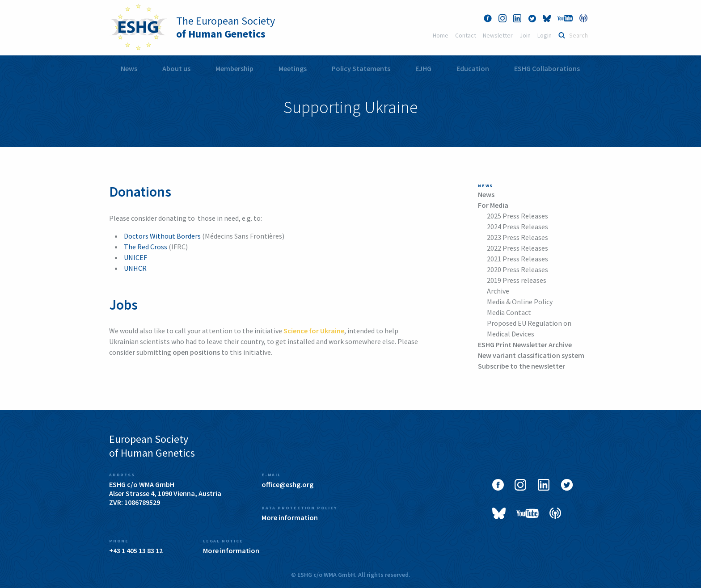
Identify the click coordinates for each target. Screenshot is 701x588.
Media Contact (509, 312)
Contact (466, 35)
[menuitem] (129, 69)
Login (545, 35)
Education (473, 68)
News (129, 68)
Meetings (293, 68)
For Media (493, 205)
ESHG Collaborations (547, 68)
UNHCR (135, 268)
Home (441, 35)
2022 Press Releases (517, 248)
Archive (498, 291)
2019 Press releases (517, 280)
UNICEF (135, 257)
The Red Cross (146, 247)
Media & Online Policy (520, 302)
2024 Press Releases (517, 227)
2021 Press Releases (517, 259)
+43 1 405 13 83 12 (136, 550)
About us (176, 68)
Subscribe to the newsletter (522, 366)
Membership (234, 68)
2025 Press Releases (517, 216)
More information (290, 517)
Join (525, 35)
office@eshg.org (287, 484)
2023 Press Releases (517, 237)
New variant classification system (531, 355)
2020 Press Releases (517, 269)
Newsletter (498, 35)
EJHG (423, 68)
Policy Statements (361, 68)
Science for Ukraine (314, 331)
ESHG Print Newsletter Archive (525, 344)
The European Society (226, 27)
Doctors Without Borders (162, 236)
